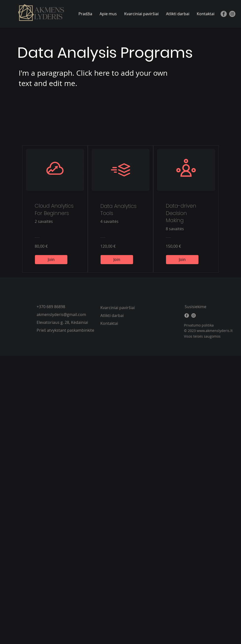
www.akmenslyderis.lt (215, 331)
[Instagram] (232, 14)
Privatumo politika (199, 325)
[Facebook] (224, 14)
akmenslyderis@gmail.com (61, 315)
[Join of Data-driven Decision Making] (182, 259)
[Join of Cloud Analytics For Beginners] (51, 259)
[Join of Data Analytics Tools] (117, 259)
